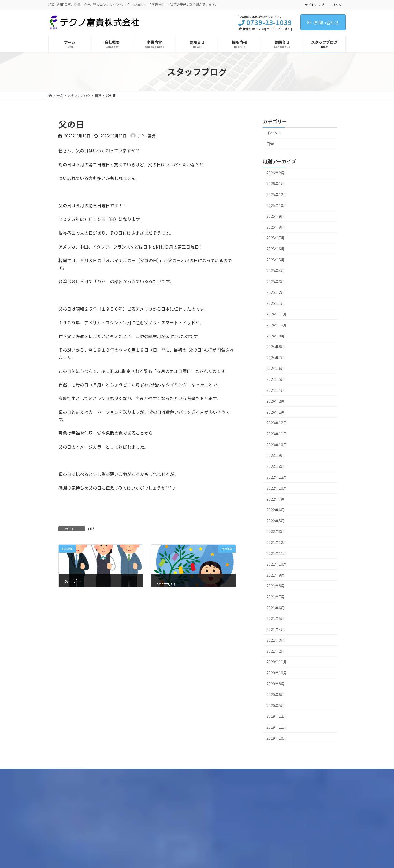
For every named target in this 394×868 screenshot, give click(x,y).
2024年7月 (276, 357)
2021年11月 (277, 553)
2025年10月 (277, 205)
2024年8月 (276, 347)
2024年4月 (276, 390)
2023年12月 (277, 423)
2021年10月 (277, 564)
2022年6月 (276, 510)
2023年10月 (277, 444)
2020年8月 (276, 683)
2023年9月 (276, 455)
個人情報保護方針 (66, 774)
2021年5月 (276, 618)
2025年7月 (276, 238)
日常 (91, 529)
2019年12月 (277, 716)
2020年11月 (277, 662)
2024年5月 (276, 379)
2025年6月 (276, 249)
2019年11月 (277, 727)
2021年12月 (277, 542)
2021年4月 (276, 629)
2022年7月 (276, 499)
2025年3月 (276, 281)
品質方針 (96, 774)
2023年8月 (276, 466)
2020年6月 (276, 694)
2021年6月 (276, 607)
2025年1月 (276, 303)
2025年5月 (276, 260)
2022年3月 (276, 531)
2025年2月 (276, 292)
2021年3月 (276, 640)
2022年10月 (277, 488)
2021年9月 (276, 575)
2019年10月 (277, 738)
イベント (274, 133)
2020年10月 (277, 673)
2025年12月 (277, 194)
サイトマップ (314, 5)
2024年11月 (277, 314)
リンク (337, 5)
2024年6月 (276, 368)
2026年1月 (276, 183)
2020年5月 (276, 705)
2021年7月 (276, 596)
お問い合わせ (323, 22)
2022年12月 (277, 477)
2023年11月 (277, 434)
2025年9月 (276, 216)
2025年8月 (276, 227)
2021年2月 (276, 651)
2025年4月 (276, 270)
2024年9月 (276, 336)
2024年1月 (276, 412)
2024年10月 (277, 325)
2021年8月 (276, 586)
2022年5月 (276, 520)
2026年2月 (276, 172)
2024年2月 (276, 401)
